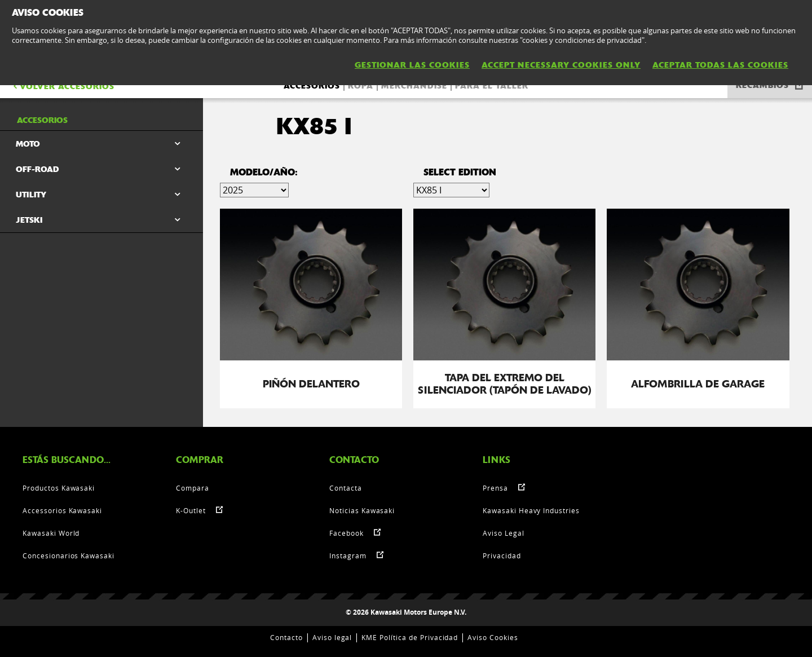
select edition (460, 172)
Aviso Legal (504, 533)
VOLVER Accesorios (63, 86)
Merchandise (414, 86)
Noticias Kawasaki (362, 510)
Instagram (348, 555)
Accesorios (312, 86)
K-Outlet (191, 510)
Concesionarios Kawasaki (69, 555)
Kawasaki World (51, 533)
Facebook (347, 533)
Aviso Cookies (493, 637)
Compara (193, 488)
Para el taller (492, 86)
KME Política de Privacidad (410, 637)
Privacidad (502, 555)
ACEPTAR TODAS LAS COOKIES (720, 65)
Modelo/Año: (264, 172)
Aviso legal (332, 637)
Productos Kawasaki (59, 488)
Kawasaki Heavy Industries (531, 510)
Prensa (495, 488)
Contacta (346, 488)
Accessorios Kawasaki (62, 510)
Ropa (361, 86)
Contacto (286, 637)
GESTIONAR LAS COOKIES (412, 65)
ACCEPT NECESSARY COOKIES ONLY (561, 65)
